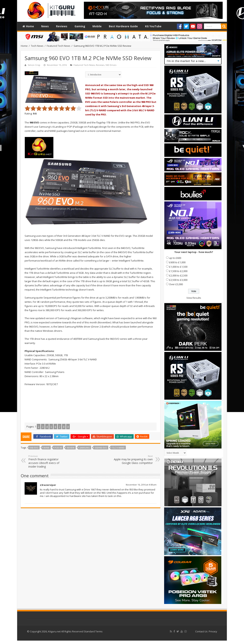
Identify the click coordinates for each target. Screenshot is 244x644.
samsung (85, 448)
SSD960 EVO (101, 448)
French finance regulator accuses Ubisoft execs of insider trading (48, 461)
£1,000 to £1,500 (178, 267)
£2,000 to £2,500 (178, 275)
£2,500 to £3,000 (178, 280)
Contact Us (201, 631)
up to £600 (175, 258)
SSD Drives (111, 65)
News (45, 26)
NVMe (46, 448)
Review (71, 448)
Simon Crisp (34, 65)
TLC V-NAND (118, 448)
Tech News (37, 46)
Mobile (97, 26)
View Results (194, 298)
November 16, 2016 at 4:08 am (141, 485)
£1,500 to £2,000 (178, 271)
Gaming (80, 26)
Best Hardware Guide (123, 26)
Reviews (62, 26)
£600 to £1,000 (177, 262)
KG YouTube (153, 26)
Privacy (213, 631)
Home (28, 26)
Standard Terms (93, 631)
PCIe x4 (58, 448)
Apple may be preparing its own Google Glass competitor (133, 460)
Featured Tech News (59, 46)
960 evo (34, 448)
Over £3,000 (176, 284)
